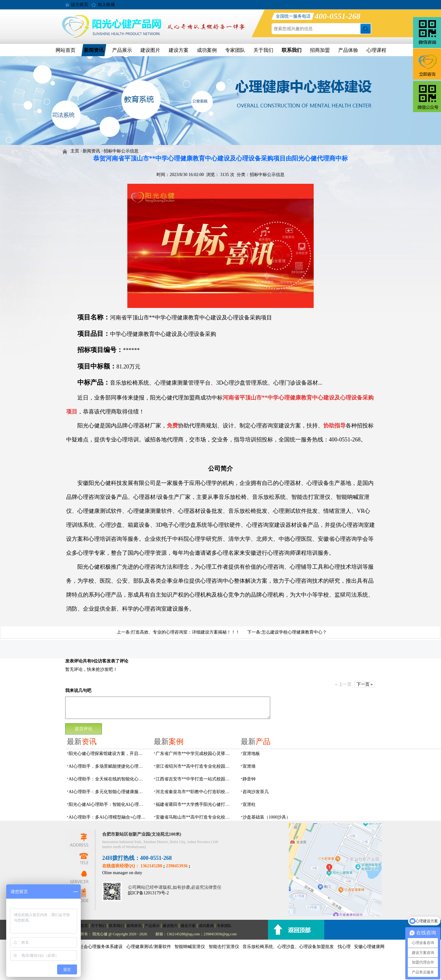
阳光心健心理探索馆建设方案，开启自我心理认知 (107, 754)
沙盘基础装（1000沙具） (266, 817)
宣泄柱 (249, 804)
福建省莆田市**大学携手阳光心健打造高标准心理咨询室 (194, 804)
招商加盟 (320, 50)
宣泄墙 (249, 766)
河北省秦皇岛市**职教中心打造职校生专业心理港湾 (194, 792)
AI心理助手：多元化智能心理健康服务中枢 (107, 792)
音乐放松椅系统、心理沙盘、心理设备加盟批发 (288, 947)
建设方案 (179, 50)
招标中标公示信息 (121, 151)
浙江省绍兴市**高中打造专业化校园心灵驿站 (194, 766)
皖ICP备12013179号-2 (148, 893)
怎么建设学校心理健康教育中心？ (294, 632)
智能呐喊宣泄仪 (190, 947)
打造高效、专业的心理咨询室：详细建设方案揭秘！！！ (185, 632)
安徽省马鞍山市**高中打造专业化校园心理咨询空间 (194, 817)
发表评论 (74, 661)
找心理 (344, 947)
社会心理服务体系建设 (101, 947)
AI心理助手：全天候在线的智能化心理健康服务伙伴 (107, 779)
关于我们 (263, 50)
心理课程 (376, 50)
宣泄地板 (251, 754)
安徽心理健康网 (369, 947)
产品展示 (122, 50)
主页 (75, 151)
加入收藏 (106, 5)
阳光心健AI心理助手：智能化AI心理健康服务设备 (107, 804)
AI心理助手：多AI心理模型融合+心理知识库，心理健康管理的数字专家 (107, 817)
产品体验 (348, 50)
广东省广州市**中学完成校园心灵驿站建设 (194, 754)
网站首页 (66, 50)
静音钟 (249, 779)
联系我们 (292, 50)
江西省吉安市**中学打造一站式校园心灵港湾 (194, 779)
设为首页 (80, 5)
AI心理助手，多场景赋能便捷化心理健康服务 (107, 766)
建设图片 (150, 50)
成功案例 (207, 50)
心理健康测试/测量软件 (149, 947)
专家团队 (235, 50)
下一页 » (365, 684)
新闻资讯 (94, 50)
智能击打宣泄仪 (224, 947)
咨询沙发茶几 (256, 792)
